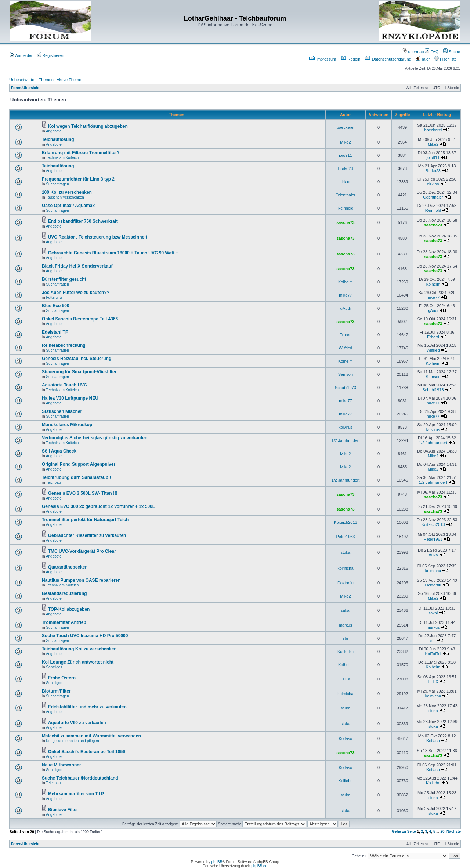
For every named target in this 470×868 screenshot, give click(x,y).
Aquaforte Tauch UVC (64, 385)
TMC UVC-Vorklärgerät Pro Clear (82, 551)
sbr (345, 638)
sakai (346, 610)
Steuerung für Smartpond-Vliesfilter (79, 372)
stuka (346, 552)
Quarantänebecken (68, 567)
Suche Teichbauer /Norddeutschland (80, 778)
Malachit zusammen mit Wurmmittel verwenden (91, 736)
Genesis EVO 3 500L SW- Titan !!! (83, 493)
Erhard (345, 335)
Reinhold (345, 208)
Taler (423, 59)
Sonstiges (54, 667)
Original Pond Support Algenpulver (79, 464)
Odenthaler (346, 195)
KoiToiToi (346, 651)
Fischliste (446, 59)
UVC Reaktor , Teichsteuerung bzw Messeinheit (98, 237)
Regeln (351, 59)
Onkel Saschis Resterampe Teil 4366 (80, 319)
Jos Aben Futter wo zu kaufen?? (76, 293)
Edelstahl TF (55, 332)
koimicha (345, 568)
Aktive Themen (70, 80)
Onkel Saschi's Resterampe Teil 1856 (87, 752)
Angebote (54, 131)
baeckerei (346, 127)
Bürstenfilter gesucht (64, 279)
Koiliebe (345, 781)
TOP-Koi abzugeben (69, 609)
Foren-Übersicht (25, 88)
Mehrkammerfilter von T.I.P (76, 794)
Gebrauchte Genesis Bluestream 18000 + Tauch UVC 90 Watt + (113, 253)
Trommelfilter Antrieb (64, 622)
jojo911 (345, 155)
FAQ (432, 52)
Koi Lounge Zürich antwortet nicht (78, 662)
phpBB (217, 862)
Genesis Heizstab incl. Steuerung (77, 359)
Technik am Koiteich (62, 158)
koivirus (345, 427)
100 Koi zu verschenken (67, 192)
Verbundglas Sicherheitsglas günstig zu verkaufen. (95, 438)
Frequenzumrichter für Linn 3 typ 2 (78, 179)
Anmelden (22, 55)
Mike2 (345, 142)
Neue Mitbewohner (62, 765)
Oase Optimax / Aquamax (68, 206)
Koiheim (346, 282)
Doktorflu (346, 583)
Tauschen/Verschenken (65, 197)
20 (442, 831)
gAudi (346, 308)
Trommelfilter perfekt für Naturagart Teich (85, 520)
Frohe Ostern (62, 678)
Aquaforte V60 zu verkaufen (77, 723)
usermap (413, 52)
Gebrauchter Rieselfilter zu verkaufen (87, 535)
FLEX (346, 679)
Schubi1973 (346, 388)
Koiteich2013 (346, 522)
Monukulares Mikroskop (67, 425)
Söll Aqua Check (59, 451)
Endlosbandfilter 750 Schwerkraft (83, 221)
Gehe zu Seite (404, 831)
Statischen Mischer (62, 411)
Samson (346, 374)
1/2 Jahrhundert (345, 440)
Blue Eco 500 (56, 306)
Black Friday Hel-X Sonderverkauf (77, 266)
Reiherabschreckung (64, 345)
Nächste (454, 831)
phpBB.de (259, 866)
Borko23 (345, 168)
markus (346, 625)
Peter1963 (346, 537)
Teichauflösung (58, 139)
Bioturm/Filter (56, 691)
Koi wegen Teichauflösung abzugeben (88, 126)
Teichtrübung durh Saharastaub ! (76, 477)
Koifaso (346, 738)
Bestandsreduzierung (64, 593)
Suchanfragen (57, 184)
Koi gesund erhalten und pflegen (72, 741)
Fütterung (54, 297)
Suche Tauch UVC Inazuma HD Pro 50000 (85, 636)
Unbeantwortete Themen (31, 80)
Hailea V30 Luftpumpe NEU (70, 398)
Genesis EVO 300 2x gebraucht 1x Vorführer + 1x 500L (98, 506)
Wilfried (346, 348)
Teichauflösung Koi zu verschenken (79, 649)
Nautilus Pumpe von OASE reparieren (81, 580)
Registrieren (50, 55)
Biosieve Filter (63, 810)
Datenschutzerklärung (388, 59)
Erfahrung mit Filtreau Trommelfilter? (81, 153)
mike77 (345, 295)
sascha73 (346, 222)
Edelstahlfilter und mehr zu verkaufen (87, 707)
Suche (452, 52)
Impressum (323, 59)
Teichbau (53, 482)
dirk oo (345, 182)
